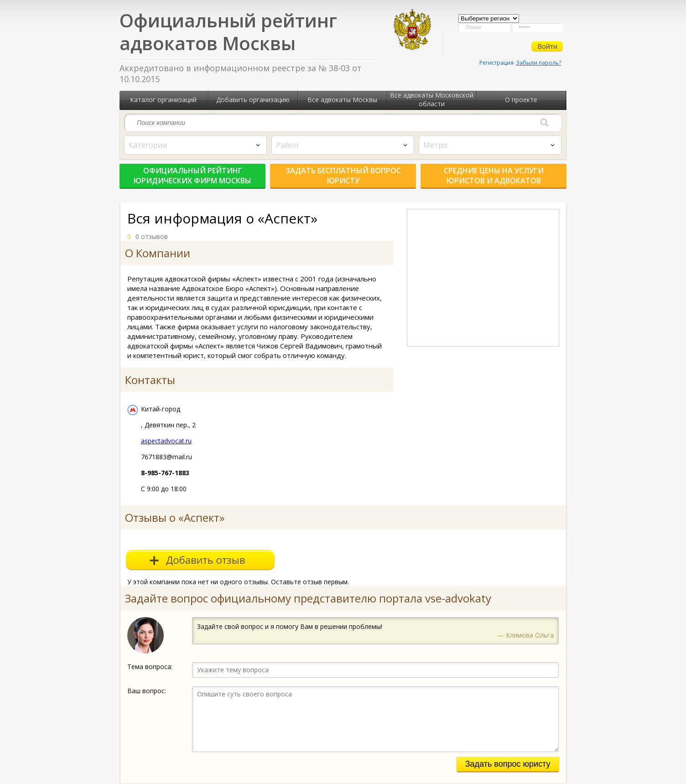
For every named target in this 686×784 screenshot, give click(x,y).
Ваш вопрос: (147, 691)
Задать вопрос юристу (508, 764)
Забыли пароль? (538, 63)
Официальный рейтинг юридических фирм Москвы (192, 176)
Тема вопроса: (150, 667)
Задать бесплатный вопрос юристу (343, 176)
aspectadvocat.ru (166, 441)
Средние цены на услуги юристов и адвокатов (494, 176)
